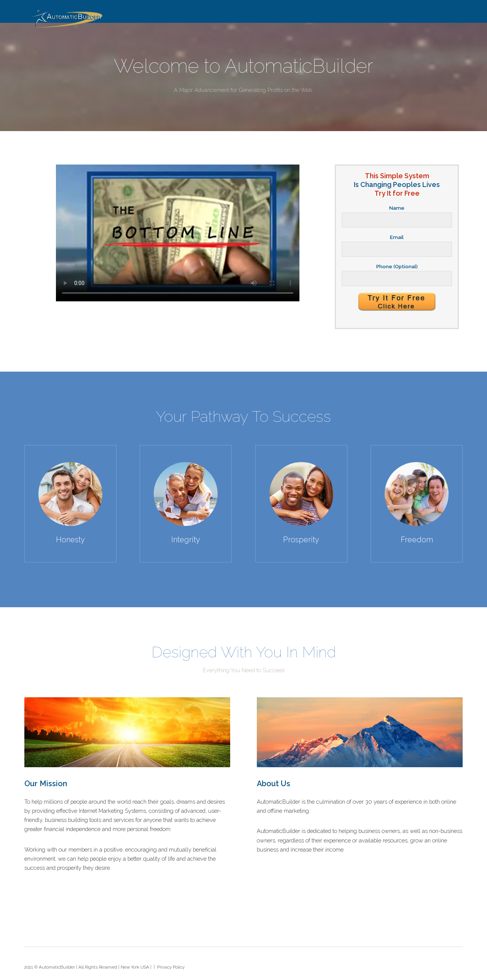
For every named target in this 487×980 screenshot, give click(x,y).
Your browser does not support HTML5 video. (178, 233)
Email (397, 237)
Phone (397, 267)
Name (397, 208)
